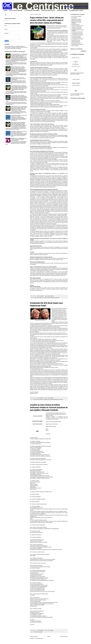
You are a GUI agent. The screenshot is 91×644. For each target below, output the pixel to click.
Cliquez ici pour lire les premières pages (54, 422)
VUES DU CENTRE (75, 46)
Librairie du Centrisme (62, 10)
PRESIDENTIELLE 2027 (76, 40)
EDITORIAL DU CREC (75, 24)
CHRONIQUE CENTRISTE (76, 21)
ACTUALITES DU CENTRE (38, 298)
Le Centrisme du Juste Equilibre (32, 10)
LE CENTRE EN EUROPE (76, 36)
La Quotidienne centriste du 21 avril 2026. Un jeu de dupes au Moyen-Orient (19, 132)
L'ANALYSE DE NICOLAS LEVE (77, 26)
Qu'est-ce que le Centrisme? (16, 10)
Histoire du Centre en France (48, 10)
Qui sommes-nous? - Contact (76, 10)
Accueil (5, 10)
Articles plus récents (34, 636)
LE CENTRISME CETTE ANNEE (77, 39)
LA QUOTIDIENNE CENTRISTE (77, 32)
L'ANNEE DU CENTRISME (76, 27)
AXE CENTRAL (74, 18)
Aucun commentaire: (41, 296)
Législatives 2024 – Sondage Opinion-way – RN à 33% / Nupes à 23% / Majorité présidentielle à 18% (19, 139)
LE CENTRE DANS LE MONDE (77, 35)
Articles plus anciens (64, 636)
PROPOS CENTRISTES (55, 298)
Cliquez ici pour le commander (52, 424)
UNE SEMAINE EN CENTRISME (77, 44)
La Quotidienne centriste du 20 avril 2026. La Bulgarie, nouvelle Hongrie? (19, 116)
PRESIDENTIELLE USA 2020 (58, 399)
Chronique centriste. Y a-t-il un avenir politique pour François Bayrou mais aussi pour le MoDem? (18, 79)
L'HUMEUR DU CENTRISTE (77, 28)
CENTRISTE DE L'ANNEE (76, 19)
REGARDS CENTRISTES (76, 43)
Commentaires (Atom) (39, 638)
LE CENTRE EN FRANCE (47, 298)
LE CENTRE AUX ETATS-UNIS (48, 399)
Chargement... (7, 21)
